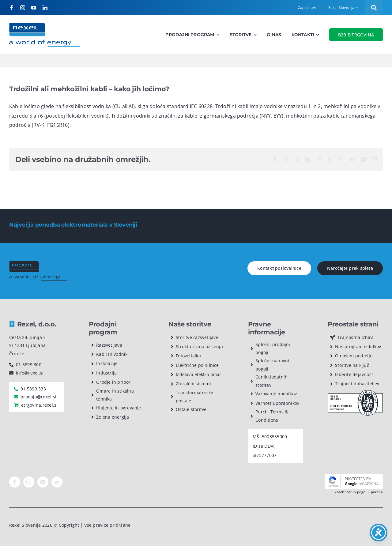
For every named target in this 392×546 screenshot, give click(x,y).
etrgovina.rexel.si (39, 405)
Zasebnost (343, 492)
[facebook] (12, 8)
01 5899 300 (29, 365)
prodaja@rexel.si (38, 397)
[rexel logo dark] (38, 264)
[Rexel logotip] (45, 25)
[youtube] (34, 8)
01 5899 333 (33, 389)
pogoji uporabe (370, 492)
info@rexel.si (30, 373)
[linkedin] (45, 8)
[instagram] (23, 8)
